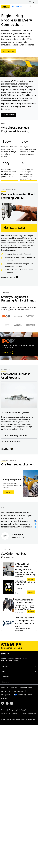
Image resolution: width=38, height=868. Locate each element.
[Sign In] (31, 7)
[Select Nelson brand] (18, 316)
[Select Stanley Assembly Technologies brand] (7, 325)
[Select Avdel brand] (18, 325)
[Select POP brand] (7, 316)
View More (8, 353)
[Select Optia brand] (30, 316)
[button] (30, 2)
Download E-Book (10, 277)
